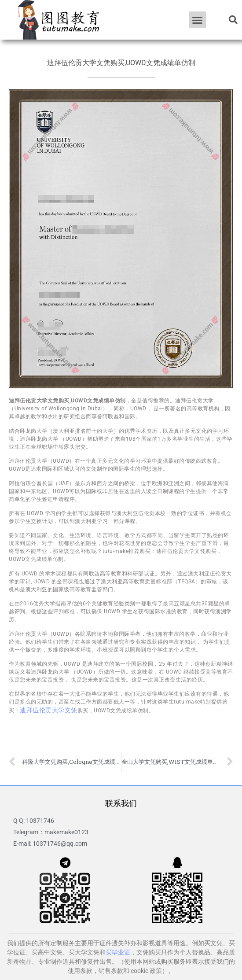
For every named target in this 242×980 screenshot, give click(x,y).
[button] (198, 20)
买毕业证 (118, 952)
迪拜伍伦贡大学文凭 (49, 710)
